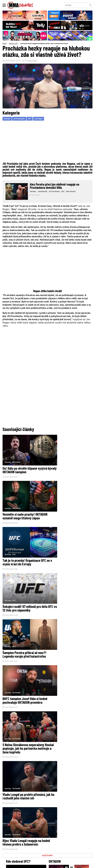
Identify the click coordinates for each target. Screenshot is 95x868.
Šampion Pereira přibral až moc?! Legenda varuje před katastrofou (24, 553)
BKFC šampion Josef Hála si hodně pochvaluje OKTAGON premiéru (66, 555)
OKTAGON (17, 459)
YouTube (75, 828)
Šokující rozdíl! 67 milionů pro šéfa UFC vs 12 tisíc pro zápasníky (70, 512)
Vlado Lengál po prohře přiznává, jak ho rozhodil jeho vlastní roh (70, 597)
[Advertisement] (48, 142)
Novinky (12, 44)
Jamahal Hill (45, 192)
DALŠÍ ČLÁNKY (48, 658)
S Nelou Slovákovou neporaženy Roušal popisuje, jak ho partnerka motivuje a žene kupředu (24, 599)
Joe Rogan (42, 119)
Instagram (57, 828)
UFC (18, 44)
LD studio (84, 865)
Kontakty (86, 841)
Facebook (39, 828)
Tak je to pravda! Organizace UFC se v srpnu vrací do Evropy (24, 512)
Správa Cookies (39, 865)
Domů (5, 44)
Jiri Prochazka (21, 119)
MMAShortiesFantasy (58, 846)
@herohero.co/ (39, 819)
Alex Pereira (73, 192)
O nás (29, 846)
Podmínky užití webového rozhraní (20, 865)
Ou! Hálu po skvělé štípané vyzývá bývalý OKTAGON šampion (24, 468)
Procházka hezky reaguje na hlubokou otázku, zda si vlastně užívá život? (48, 44)
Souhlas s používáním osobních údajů (59, 865)
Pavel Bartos (33, 61)
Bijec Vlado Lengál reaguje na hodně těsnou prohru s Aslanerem (22, 643)
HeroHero (39, 846)
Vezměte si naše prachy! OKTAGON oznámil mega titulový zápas (69, 469)
